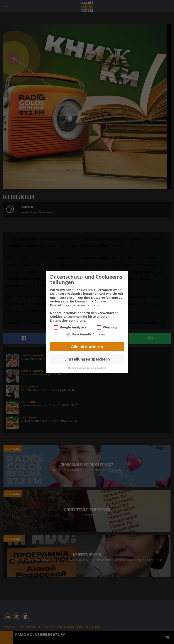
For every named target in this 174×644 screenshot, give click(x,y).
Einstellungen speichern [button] (87, 359)
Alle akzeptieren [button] (87, 346)
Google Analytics (70, 327)
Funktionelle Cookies (86, 334)
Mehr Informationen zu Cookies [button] (87, 368)
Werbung (107, 327)
